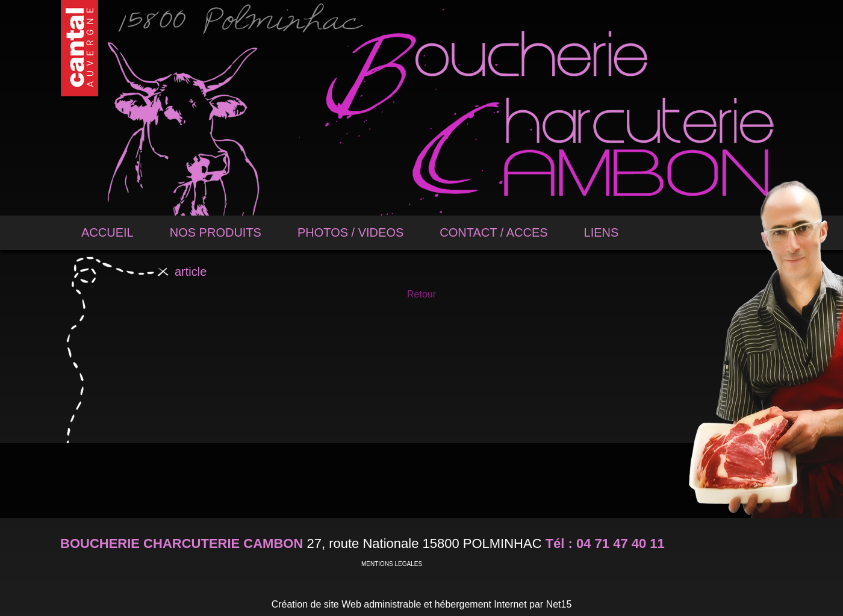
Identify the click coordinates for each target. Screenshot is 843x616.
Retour (421, 294)
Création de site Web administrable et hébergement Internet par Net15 (422, 604)
